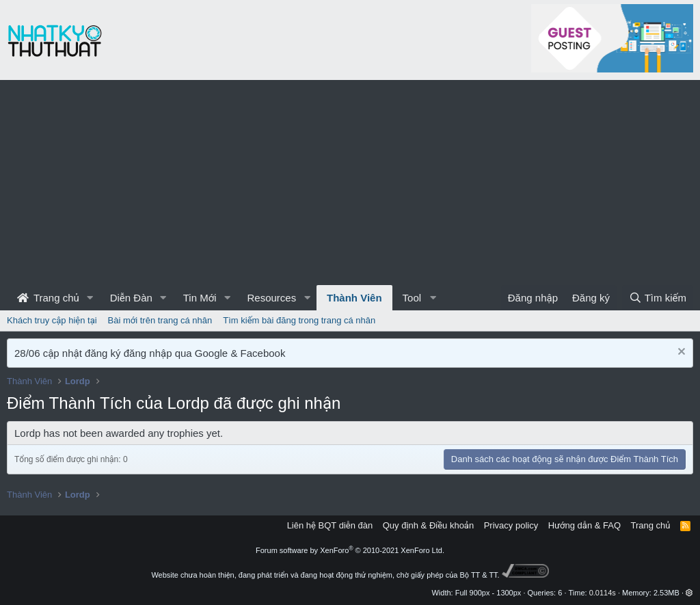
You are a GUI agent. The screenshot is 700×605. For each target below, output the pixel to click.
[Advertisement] (350, 183)
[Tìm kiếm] (658, 298)
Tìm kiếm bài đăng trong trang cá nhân (299, 320)
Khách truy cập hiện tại (52, 320)
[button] (90, 298)
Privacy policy (511, 525)
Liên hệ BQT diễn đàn (330, 525)
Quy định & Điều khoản (428, 525)
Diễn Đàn (131, 298)
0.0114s (603, 593)
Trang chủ (48, 298)
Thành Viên (354, 298)
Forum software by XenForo (350, 550)
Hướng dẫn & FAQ (584, 525)
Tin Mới (200, 298)
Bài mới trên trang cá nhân (160, 320)
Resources (271, 298)
